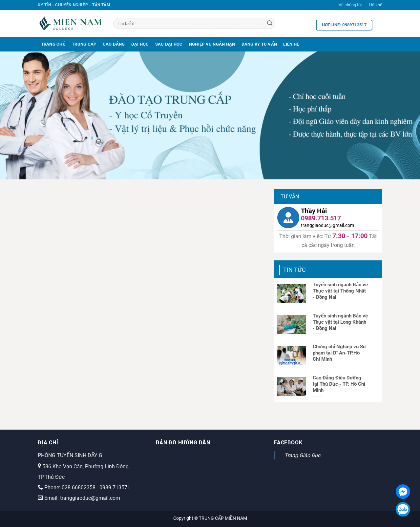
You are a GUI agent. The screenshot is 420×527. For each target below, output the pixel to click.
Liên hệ (376, 5)
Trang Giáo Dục (302, 455)
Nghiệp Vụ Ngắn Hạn (212, 44)
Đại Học (140, 44)
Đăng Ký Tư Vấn (259, 44)
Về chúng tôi (350, 5)
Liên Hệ (291, 44)
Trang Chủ (53, 44)
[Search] (270, 24)
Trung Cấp (84, 44)
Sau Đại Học (169, 44)
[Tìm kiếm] (194, 23)
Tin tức (294, 270)
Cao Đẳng (114, 44)
